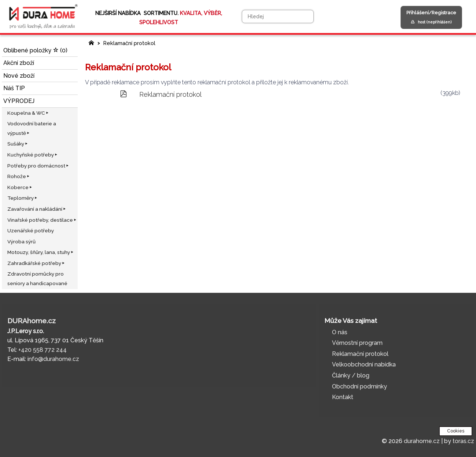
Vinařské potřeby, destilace (42, 220)
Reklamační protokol (129, 43)
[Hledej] (278, 16)
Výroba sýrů (21, 242)
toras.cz (463, 441)
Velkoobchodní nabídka (364, 364)
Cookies (456, 431)
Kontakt (343, 397)
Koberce (20, 187)
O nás (340, 332)
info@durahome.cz (53, 359)
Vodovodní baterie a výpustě (32, 128)
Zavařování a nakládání (37, 209)
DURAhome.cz (32, 321)
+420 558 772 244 (43, 350)
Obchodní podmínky (359, 386)
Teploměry (23, 198)
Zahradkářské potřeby (36, 263)
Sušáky (18, 144)
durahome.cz (422, 441)
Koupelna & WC (28, 113)
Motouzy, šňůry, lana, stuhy (41, 252)
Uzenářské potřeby (31, 231)
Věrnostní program (357, 343)
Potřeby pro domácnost (38, 166)
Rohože (19, 176)
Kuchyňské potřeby (33, 155)
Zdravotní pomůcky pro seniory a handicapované (37, 279)
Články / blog (351, 375)
